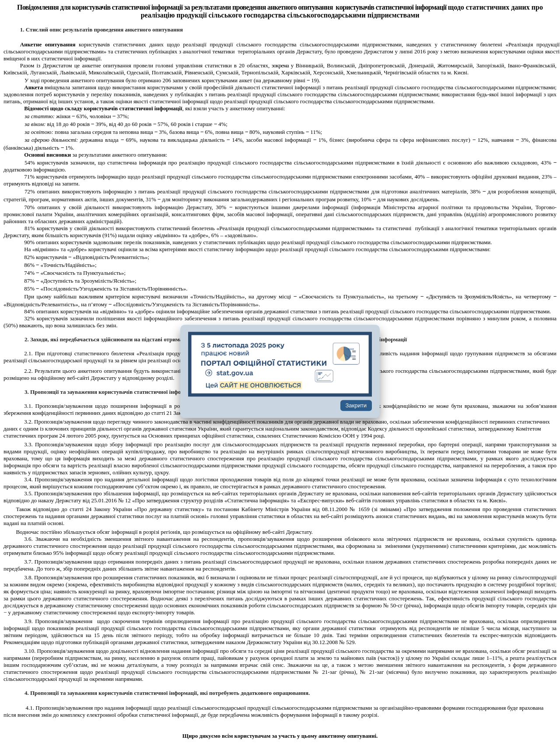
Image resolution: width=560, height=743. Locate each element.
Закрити (356, 406)
